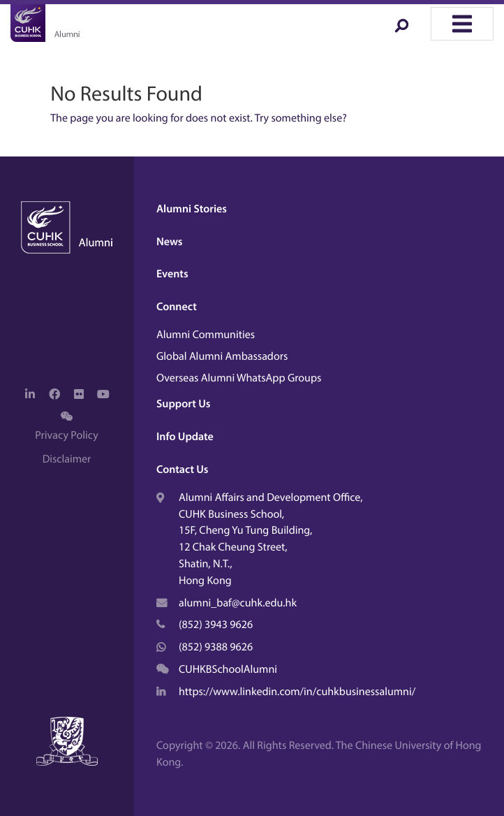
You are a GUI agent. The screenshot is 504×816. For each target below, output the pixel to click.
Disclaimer (67, 459)
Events (172, 274)
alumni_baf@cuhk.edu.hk (238, 603)
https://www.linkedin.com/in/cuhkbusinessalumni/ (297, 692)
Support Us (183, 404)
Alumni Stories (192, 209)
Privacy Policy (66, 435)
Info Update (185, 437)
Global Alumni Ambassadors (222, 356)
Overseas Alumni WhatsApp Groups (239, 378)
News (170, 242)
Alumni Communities (206, 335)
